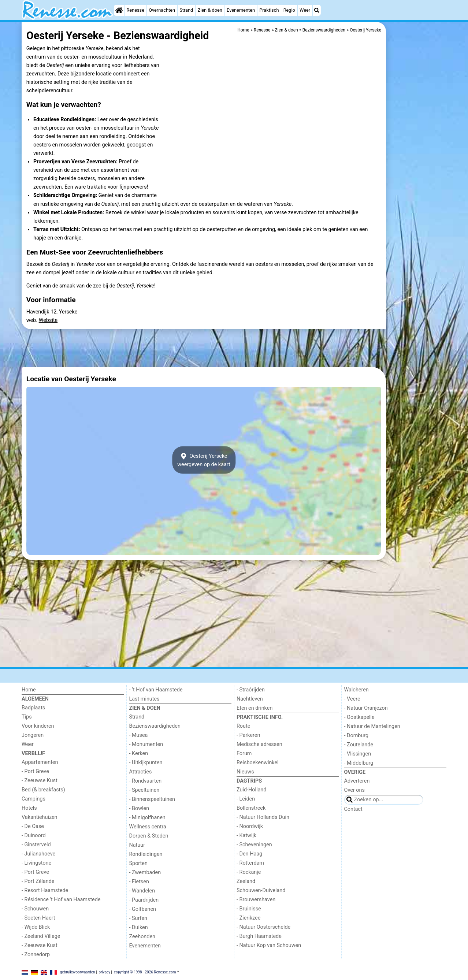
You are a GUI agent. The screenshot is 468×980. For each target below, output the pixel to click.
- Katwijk (246, 836)
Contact (353, 809)
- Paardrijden (144, 900)
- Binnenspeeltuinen (152, 799)
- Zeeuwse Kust (40, 781)
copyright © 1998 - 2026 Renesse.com (145, 972)
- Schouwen (35, 909)
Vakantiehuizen (40, 817)
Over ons (354, 790)
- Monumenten (146, 744)
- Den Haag (249, 854)
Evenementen (241, 10)
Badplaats (33, 708)
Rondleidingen (146, 854)
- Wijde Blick (36, 927)
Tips (27, 717)
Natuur (137, 845)
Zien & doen (210, 10)
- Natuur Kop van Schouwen (269, 945)
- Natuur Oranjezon (366, 708)
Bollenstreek (251, 808)
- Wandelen (142, 891)
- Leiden (246, 799)
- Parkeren (248, 735)
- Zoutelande (359, 745)
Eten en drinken (255, 708)
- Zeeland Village (41, 936)
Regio (289, 10)
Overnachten (162, 10)
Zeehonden (142, 937)
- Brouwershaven (256, 900)
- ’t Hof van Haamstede (156, 690)
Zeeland (246, 881)
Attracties (141, 772)
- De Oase (33, 826)
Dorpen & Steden (149, 836)
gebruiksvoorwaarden (78, 972)
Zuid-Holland (251, 790)
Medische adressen (259, 744)
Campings (34, 799)
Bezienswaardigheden (155, 726)
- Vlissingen (358, 754)
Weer (305, 10)
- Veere (352, 699)
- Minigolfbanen (147, 818)
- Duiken (139, 927)
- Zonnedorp (36, 955)
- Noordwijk (250, 826)
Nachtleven (250, 699)
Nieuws (245, 772)
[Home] (119, 10)
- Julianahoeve (38, 854)
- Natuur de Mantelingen (372, 726)
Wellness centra (148, 827)
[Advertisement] (417, 190)
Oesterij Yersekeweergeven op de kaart (204, 460)
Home (29, 690)
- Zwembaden (145, 873)
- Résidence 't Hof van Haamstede (61, 900)
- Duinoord (34, 836)
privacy (104, 972)
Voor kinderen (38, 726)
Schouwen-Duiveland (261, 890)
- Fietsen (139, 882)
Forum (244, 753)
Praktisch (269, 10)
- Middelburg (359, 763)
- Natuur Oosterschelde (263, 927)
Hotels (29, 808)
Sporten (138, 863)
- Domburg (356, 736)
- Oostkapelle (359, 717)
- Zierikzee (248, 918)
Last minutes (144, 699)
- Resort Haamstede (45, 890)
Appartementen (40, 762)
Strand (186, 10)
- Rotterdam (250, 863)
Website (48, 320)
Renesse (135, 10)
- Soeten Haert (38, 918)
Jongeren (33, 735)
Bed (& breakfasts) (43, 790)
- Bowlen (139, 808)
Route (243, 726)
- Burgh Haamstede (259, 936)
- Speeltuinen (144, 790)
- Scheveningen (254, 845)
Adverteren (357, 781)
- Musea (139, 735)
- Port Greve (35, 771)
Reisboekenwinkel (258, 763)
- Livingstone (36, 863)
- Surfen (138, 918)
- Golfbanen (143, 909)
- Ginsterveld (36, 845)
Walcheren (356, 690)
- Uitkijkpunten (146, 763)
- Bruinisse (249, 909)
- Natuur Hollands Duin (263, 817)
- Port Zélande (38, 881)
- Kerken (139, 753)
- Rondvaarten (146, 781)
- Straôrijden (251, 690)
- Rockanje (249, 872)
